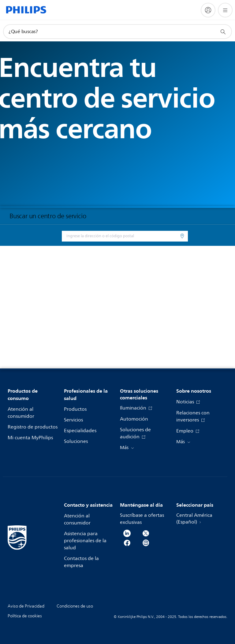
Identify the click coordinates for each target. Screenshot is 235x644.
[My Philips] (208, 10)
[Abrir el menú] (225, 10)
